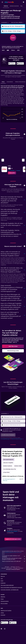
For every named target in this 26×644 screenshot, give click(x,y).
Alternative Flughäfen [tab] (8, 463)
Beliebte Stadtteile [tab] (8, 466)
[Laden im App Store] (20, 64)
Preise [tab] (3, 82)
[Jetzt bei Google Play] (12, 64)
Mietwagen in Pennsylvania (7, 568)
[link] (12, 173)
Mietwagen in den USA (15, 567)
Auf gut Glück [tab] (6, 472)
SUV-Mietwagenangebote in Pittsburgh (9, 480)
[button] (2, 2)
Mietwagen (7, 567)
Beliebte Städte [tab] (18, 466)
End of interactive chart (2, 119)
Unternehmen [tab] (10, 82)
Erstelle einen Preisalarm (12, 531)
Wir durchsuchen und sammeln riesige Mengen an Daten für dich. (14, 559)
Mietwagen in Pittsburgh (18, 568)
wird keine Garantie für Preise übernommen (13, 552)
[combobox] (5, 22)
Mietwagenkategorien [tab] (8, 460)
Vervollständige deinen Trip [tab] (10, 469)
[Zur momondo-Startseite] (9, 2)
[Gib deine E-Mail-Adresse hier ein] (14, 425)
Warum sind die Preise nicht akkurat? (14, 561)
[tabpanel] (13, 104)
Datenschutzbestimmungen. (17, 439)
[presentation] (20, 63)
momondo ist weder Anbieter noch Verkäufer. (14, 556)
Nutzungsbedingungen (5, 439)
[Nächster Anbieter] (23, 160)
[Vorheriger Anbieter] (3, 160)
